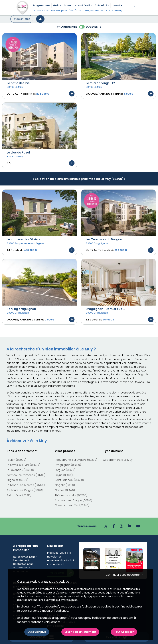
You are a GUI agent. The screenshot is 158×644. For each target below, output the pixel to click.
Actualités (102, 5)
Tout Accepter (124, 632)
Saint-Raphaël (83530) (69, 480)
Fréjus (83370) (64, 475)
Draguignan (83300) (68, 465)
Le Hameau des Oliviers (24, 239)
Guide (57, 5)
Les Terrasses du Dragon (104, 239)
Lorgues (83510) (65, 470)
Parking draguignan (21, 309)
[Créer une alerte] (40, 19)
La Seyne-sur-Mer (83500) (23, 465)
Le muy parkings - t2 (100, 83)
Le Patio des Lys (18, 83)
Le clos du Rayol (18, 153)
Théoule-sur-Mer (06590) (71, 495)
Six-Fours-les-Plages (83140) (25, 490)
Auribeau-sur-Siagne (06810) (73, 500)
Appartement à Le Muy (118, 460)
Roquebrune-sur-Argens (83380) (76, 460)
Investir (117, 5)
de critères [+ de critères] (22, 19)
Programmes (41, 5)
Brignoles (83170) (17, 480)
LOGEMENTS (94, 27)
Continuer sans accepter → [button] (125, 575)
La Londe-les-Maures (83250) (26, 485)
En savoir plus (37, 632)
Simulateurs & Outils (78, 5)
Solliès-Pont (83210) (19, 495)
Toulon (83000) (16, 460)
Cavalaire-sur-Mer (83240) (72, 505)
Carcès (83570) (65, 490)
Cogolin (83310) (65, 485)
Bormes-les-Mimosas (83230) (26, 475)
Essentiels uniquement (80, 632)
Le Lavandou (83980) (20, 470)
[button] (141, 5)
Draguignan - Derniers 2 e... (105, 309)
